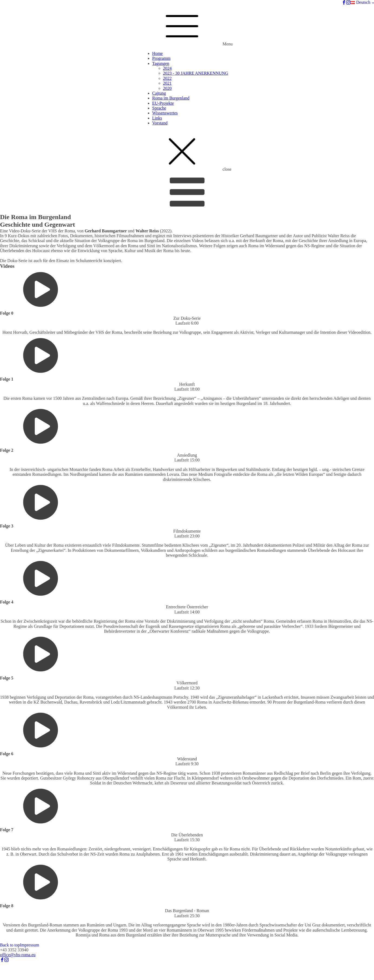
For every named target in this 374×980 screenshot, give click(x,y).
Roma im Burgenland (171, 98)
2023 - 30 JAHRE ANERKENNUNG (196, 73)
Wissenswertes (165, 113)
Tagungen (161, 63)
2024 (167, 68)
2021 (167, 83)
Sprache (159, 108)
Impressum (30, 945)
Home (158, 53)
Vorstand (160, 123)
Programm (161, 58)
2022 (167, 78)
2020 (167, 88)
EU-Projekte (163, 103)
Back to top (10, 945)
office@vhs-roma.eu (18, 955)
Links (157, 118)
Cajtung (159, 93)
